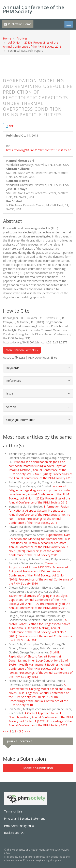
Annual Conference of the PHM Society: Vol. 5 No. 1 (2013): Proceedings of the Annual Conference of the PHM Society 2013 (41, 474)
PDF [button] (11, 126)
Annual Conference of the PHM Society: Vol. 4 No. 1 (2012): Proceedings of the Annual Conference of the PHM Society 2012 (39, 498)
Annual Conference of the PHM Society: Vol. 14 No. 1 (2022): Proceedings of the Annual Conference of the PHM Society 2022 (41, 721)
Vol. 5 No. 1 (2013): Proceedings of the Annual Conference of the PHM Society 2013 (32, 44)
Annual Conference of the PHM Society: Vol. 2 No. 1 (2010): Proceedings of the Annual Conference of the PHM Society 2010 (41, 577)
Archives (22, 38)
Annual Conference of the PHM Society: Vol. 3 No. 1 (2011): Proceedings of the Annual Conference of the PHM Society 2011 (41, 634)
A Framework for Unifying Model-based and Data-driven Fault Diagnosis (40, 689)
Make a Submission (38, 768)
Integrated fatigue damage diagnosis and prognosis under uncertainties (40, 490)
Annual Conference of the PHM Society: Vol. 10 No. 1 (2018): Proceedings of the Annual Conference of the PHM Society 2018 (39, 519)
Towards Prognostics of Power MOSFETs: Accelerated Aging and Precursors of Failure (38, 567)
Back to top (14, 833)
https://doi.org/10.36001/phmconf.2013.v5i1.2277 (38, 150)
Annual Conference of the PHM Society (34, 9)
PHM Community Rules (19, 826)
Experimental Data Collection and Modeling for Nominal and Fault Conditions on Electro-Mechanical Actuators (40, 539)
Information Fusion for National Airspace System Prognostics (39, 508)
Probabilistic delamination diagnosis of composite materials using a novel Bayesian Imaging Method (38, 466)
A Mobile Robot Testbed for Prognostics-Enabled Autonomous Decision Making (40, 624)
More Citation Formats (22, 350)
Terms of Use (13, 811)
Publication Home (18, 24)
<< (5, 731)
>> (28, 731)
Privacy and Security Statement (24, 818)
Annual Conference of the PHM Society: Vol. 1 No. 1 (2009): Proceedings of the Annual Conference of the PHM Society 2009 (39, 551)
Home (7, 38)
